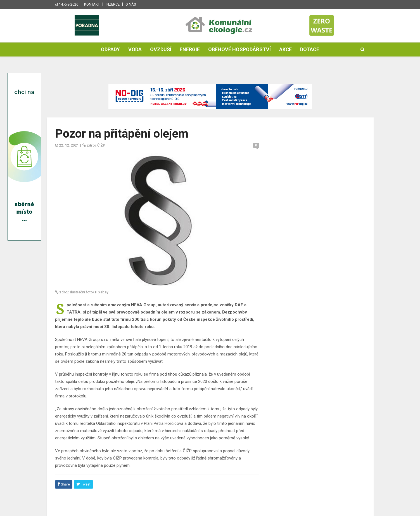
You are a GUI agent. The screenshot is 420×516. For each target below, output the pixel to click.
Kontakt (92, 4)
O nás (131, 4)
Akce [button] (285, 49)
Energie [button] (190, 49)
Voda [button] (135, 49)
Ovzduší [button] (161, 49)
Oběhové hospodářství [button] (239, 49)
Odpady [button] (110, 49)
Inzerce (113, 4)
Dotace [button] (310, 49)
